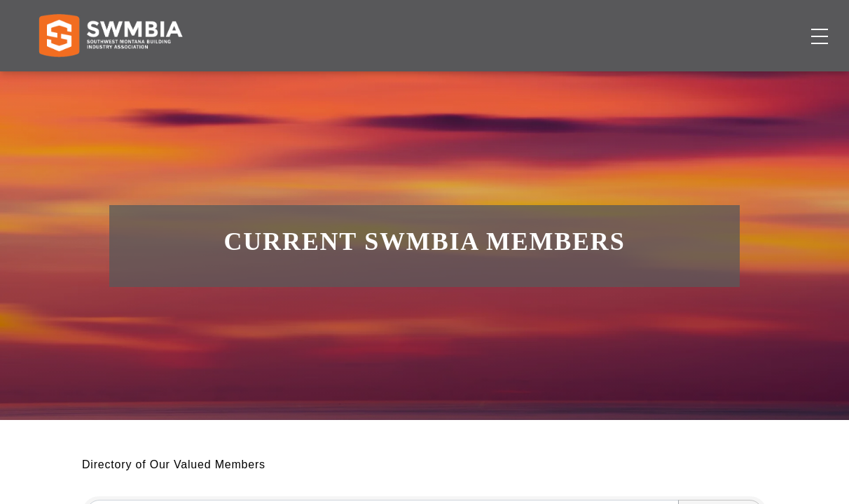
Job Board (453, 81)
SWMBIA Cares (776, 24)
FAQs (698, 24)
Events (542, 81)
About (615, 81)
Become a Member (739, 81)
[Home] (110, 81)
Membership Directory (310, 81)
